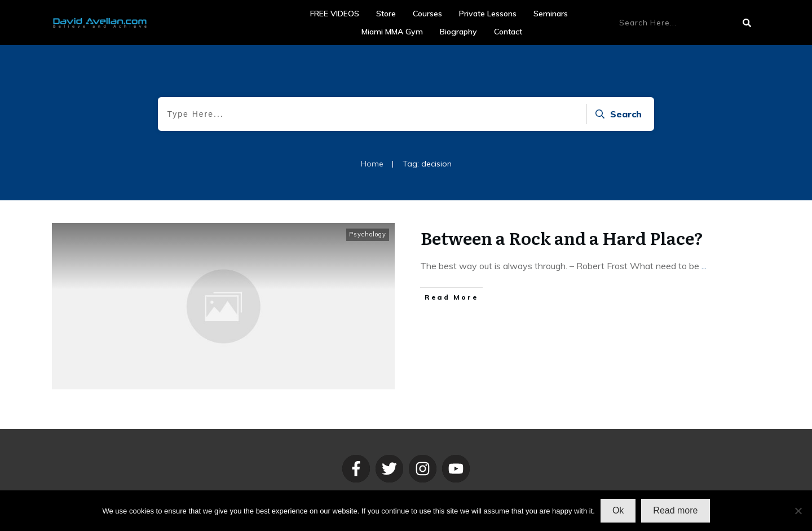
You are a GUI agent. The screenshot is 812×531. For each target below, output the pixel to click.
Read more (675, 510)
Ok (618, 510)
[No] (798, 511)
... (704, 266)
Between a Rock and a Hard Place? (562, 238)
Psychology (368, 234)
